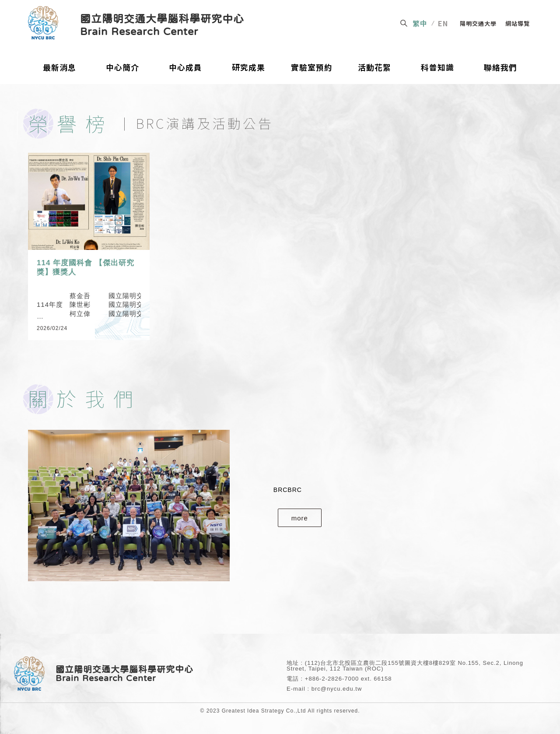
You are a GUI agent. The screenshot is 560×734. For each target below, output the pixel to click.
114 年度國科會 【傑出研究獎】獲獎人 (86, 267)
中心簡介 (122, 68)
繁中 (420, 23)
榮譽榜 (71, 123)
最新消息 (59, 68)
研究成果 (248, 68)
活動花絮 (374, 68)
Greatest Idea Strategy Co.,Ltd (264, 711)
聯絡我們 (500, 68)
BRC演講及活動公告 (205, 123)
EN (443, 23)
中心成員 (185, 68)
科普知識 (437, 68)
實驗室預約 (312, 68)
